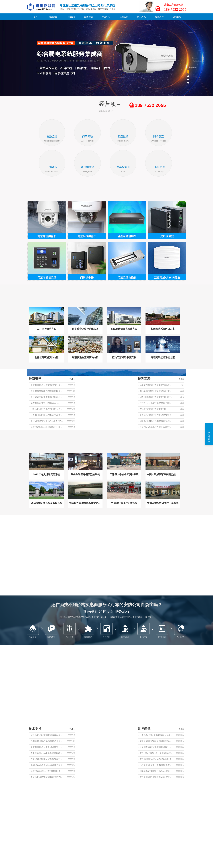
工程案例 (124, 17)
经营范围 (53, 17)
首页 (35, 17)
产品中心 (106, 17)
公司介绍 (177, 17)
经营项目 (110, 104)
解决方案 (142, 17)
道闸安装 (89, 17)
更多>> (181, 379)
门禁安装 (71, 17)
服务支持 (159, 17)
